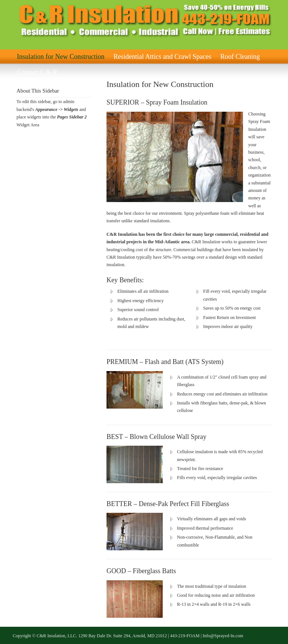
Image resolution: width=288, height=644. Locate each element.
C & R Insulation (99, 20)
